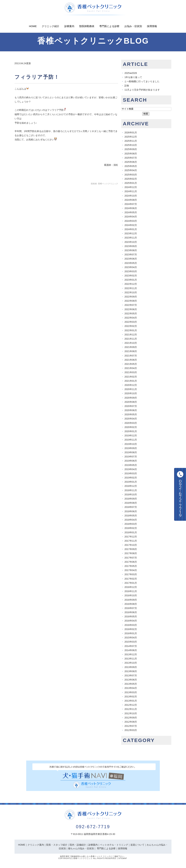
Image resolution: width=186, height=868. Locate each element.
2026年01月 (131, 133)
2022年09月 (131, 297)
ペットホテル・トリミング (114, 845)
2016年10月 (131, 595)
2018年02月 (131, 528)
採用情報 (152, 26)
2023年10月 (131, 242)
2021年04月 (131, 368)
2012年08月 (131, 722)
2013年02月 (131, 697)
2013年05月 (131, 684)
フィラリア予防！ (37, 77)
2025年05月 (131, 166)
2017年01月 (131, 583)
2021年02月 (131, 377)
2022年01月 (131, 330)
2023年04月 (131, 267)
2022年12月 (131, 284)
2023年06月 (131, 259)
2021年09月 (131, 347)
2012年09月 (131, 718)
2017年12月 (131, 537)
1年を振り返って (133, 77)
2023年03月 (131, 271)
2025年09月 (131, 149)
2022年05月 (131, 314)
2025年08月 (131, 154)
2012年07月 (131, 726)
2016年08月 (131, 604)
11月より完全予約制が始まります (142, 90)
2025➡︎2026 (131, 73)
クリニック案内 (36, 845)
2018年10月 (131, 494)
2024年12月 (131, 187)
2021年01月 (131, 381)
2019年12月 (131, 436)
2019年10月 (131, 444)
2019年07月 (131, 457)
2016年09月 (131, 600)
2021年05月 (131, 364)
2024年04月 (131, 217)
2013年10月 (131, 663)
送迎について (137, 845)
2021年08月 (131, 351)
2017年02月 (131, 579)
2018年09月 (131, 499)
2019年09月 (131, 448)
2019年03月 (131, 473)
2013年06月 (131, 680)
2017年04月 (131, 570)
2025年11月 (131, 141)
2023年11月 (131, 238)
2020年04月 (131, 419)
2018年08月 (131, 503)
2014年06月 (131, 650)
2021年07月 (131, 356)
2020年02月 (131, 427)
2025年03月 (131, 175)
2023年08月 (131, 250)
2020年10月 (131, 393)
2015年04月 (131, 638)
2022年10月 (131, 292)
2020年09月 (131, 398)
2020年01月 (131, 431)
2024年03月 (131, 221)
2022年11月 (131, 288)
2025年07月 (131, 158)
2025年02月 (131, 179)
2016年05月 (131, 616)
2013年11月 (131, 659)
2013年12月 (131, 654)
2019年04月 (131, 469)
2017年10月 (131, 545)
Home (33, 26)
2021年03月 (131, 372)
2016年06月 (131, 612)
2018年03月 (131, 524)
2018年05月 (131, 516)
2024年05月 (131, 212)
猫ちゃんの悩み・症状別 (81, 848)
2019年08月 (131, 452)
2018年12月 (131, 486)
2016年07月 (131, 608)
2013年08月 (131, 671)
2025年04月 (131, 170)
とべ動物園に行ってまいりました (142, 81)
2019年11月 (131, 440)
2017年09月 (131, 549)
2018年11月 (131, 490)
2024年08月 (131, 200)
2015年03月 (131, 642)
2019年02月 (131, 478)
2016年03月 (131, 625)
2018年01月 (131, 532)
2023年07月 (131, 255)
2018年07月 (131, 507)
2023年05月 (131, 263)
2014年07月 (131, 646)
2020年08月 (131, 402)
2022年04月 (131, 318)
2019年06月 (131, 461)
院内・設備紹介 (78, 845)
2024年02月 (131, 225)
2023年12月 (131, 233)
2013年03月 (131, 692)
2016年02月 (131, 629)
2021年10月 (131, 343)
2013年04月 (131, 688)
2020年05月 (131, 414)
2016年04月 (131, 621)
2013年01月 (131, 701)
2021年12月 (131, 335)
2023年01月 (131, 280)
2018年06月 (131, 511)
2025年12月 (131, 137)
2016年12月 (131, 587)
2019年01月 (131, 482)
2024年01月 (131, 229)
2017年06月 (131, 562)
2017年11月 (131, 541)
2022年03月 (131, 322)
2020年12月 (131, 385)
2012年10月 (131, 713)
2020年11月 (131, 389)
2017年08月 (131, 553)
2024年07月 (131, 204)
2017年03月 (131, 574)
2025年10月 (131, 145)
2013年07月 (131, 675)
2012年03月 (131, 730)
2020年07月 (131, 406)
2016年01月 (131, 633)
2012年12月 (131, 705)
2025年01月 (131, 183)
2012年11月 (131, 709)
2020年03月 (131, 423)
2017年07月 (131, 558)
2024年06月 (131, 208)
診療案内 (69, 26)
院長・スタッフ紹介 (57, 845)
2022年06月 (131, 309)
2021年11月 (131, 339)
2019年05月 (131, 465)
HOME (22, 845)
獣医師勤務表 (87, 26)
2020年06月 (131, 410)
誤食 (127, 86)
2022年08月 (131, 301)
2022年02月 (131, 326)
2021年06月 (131, 360)
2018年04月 (131, 520)
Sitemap (123, 858)
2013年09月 (131, 667)
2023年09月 (131, 246)
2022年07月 (131, 305)
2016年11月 (131, 591)
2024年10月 (131, 196)
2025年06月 (131, 162)
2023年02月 (131, 276)
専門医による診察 (109, 26)
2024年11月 (131, 191)
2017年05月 (131, 566)
